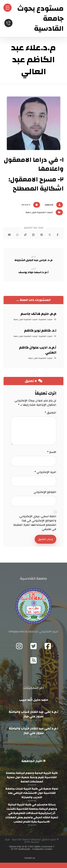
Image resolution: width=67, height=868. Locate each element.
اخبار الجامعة (32, 761)
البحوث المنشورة (45, 319)
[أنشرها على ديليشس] (25, 235)
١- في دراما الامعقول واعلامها (34, 164)
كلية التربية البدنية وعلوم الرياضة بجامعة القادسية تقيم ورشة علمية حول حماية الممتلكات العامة (32, 777)
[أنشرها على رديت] (33, 235)
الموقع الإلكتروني (45, 492)
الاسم (52, 452)
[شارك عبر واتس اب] (17, 235)
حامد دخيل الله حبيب (34, 700)
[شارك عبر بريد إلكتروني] (9, 235)
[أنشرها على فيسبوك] (58, 235)
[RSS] (34, 660)
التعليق (50, 413)
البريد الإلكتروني (45, 472)
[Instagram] (19, 646)
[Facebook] (48, 646)
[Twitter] (34, 646)
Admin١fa (49, 205)
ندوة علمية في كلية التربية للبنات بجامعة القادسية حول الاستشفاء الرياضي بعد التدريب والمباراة (32, 793)
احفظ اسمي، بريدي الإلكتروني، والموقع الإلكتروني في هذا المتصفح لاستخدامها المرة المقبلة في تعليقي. (35, 523)
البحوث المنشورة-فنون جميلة (39, 212)
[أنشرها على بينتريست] (42, 235)
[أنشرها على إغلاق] (50, 235)
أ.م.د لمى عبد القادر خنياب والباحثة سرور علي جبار (33, 714)
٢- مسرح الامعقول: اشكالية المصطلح (36, 184)
